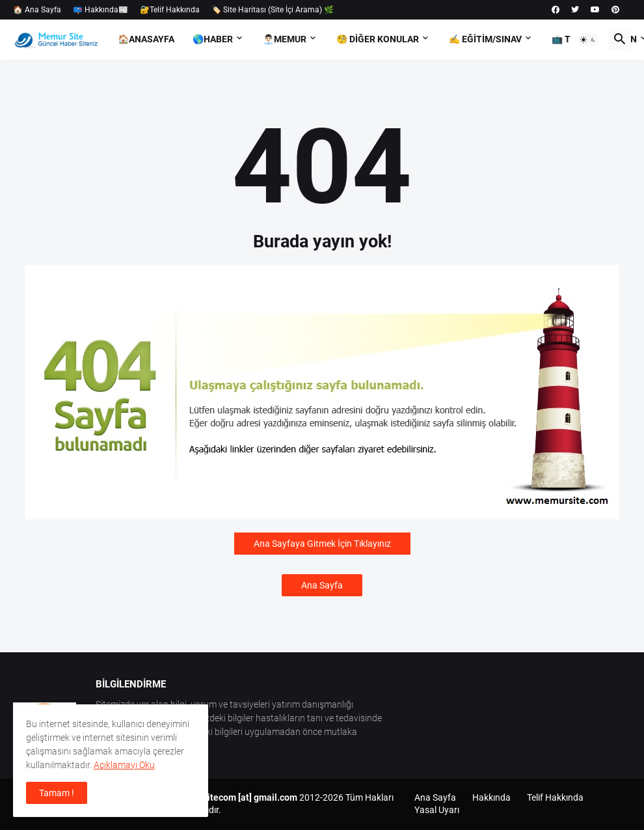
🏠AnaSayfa (146, 39)
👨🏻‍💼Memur (285, 39)
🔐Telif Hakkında (170, 10)
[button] (588, 40)
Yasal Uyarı (437, 810)
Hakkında (491, 797)
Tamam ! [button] (57, 793)
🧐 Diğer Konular (378, 39)
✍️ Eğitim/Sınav (485, 39)
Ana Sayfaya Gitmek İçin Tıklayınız (322, 544)
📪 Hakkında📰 (101, 10)
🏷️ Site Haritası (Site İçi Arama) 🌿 (273, 10)
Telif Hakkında (555, 797)
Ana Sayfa (322, 585)
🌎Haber (213, 39)
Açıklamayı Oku (124, 765)
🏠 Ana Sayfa (37, 10)
